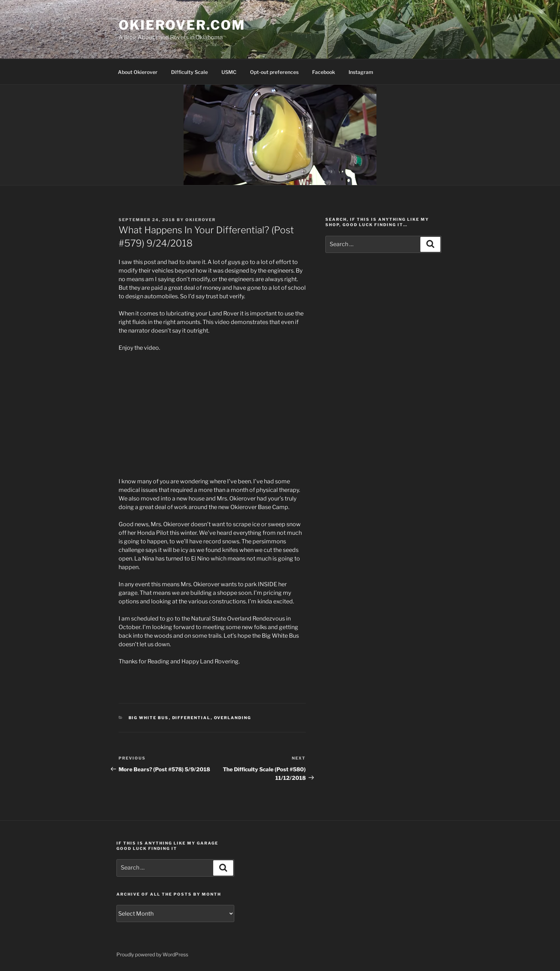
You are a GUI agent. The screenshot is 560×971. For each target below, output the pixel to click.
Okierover (201, 220)
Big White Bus (149, 718)
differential (191, 718)
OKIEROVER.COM (182, 25)
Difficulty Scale (189, 72)
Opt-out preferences (274, 72)
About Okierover (138, 72)
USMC (229, 72)
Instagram (361, 72)
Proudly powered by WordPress (152, 954)
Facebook (324, 72)
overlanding (233, 718)
